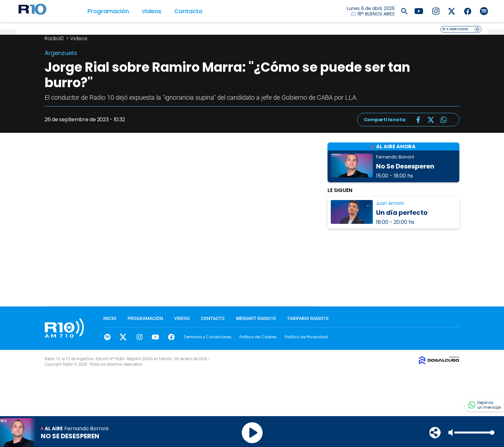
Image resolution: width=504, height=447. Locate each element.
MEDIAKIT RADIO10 (256, 318)
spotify (107, 337)
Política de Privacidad (306, 337)
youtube (155, 337)
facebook (171, 337)
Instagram (139, 337)
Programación (108, 11)
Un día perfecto (402, 213)
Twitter (123, 337)
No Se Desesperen (405, 166)
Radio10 (55, 39)
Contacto (188, 11)
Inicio (110, 318)
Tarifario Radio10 (308, 318)
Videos (152, 11)
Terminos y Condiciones (207, 337)
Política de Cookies (258, 337)
